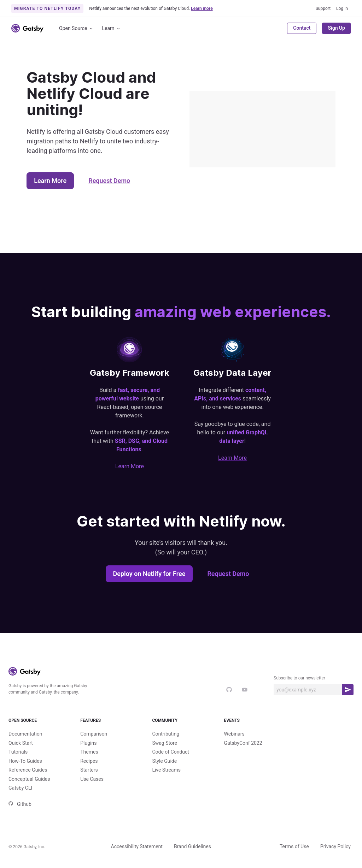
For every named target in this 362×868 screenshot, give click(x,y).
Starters (89, 770)
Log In (342, 8)
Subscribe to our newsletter (299, 678)
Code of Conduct (171, 752)
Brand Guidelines (192, 846)
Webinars (234, 734)
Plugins (88, 743)
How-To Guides (25, 761)
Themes (89, 752)
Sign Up (336, 28)
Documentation (25, 734)
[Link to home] (27, 28)
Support (323, 8)
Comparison (94, 734)
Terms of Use (294, 846)
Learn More (50, 181)
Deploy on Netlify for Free (149, 574)
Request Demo (109, 181)
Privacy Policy (335, 846)
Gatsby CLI (20, 788)
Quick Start (21, 743)
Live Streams (166, 770)
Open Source (76, 28)
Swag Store (165, 743)
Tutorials (18, 752)
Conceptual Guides (29, 779)
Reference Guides (28, 770)
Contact (302, 28)
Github (20, 804)
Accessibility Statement (137, 846)
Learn (112, 28)
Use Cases (92, 779)
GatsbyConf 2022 (243, 743)
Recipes (89, 761)
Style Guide (164, 761)
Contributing (166, 734)
